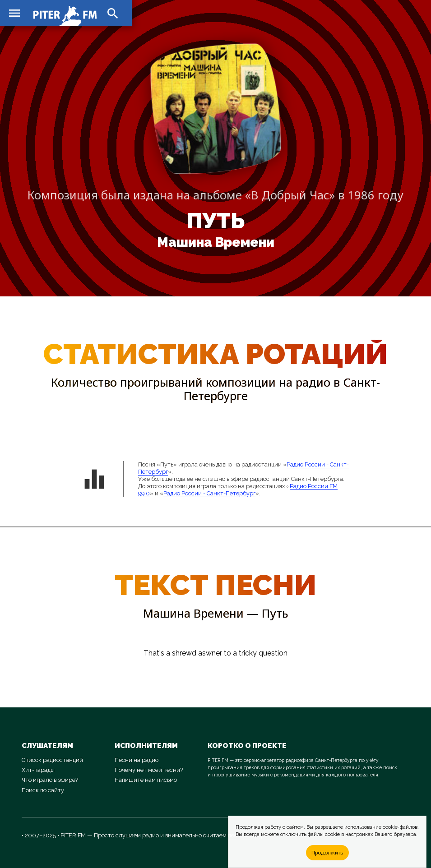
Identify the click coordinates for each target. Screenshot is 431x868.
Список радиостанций (52, 760)
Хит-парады (38, 770)
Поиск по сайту (43, 790)
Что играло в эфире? (50, 780)
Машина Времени (216, 242)
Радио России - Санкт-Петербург (209, 493)
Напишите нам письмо (146, 780)
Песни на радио (137, 760)
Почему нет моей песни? (149, 770)
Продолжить (327, 852)
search (113, 14)
